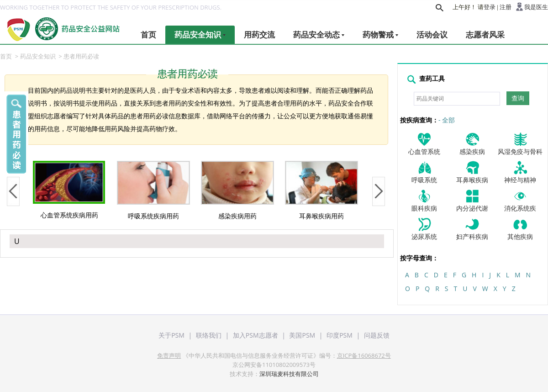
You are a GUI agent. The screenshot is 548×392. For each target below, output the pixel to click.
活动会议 (432, 34)
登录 (490, 7)
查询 (518, 98)
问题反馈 (377, 335)
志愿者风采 (485, 34)
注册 (506, 7)
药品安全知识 (200, 34)
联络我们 (209, 335)
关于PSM (171, 335)
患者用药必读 (81, 56)
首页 (148, 34)
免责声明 (169, 355)
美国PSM (302, 335)
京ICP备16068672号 (364, 355)
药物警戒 (380, 34)
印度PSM (340, 335)
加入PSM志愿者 (256, 335)
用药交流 (259, 34)
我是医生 (536, 7)
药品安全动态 (319, 34)
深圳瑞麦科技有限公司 (289, 374)
